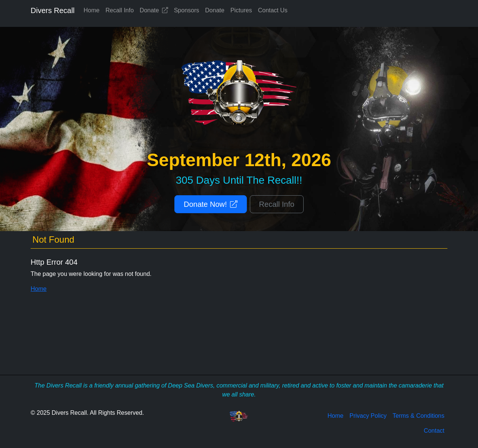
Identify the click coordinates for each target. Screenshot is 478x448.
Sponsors (187, 10)
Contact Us (273, 10)
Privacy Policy (368, 416)
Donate (154, 10)
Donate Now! (211, 204)
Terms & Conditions (418, 416)
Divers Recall (53, 10)
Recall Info (120, 10)
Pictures (241, 10)
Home (92, 10)
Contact (434, 431)
